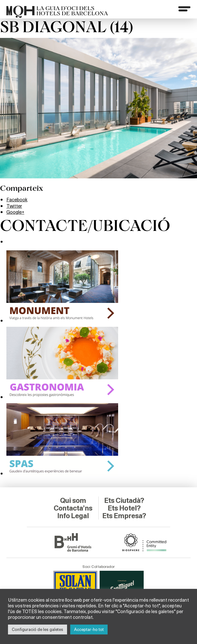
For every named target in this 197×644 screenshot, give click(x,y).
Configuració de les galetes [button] (38, 629)
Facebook (18, 199)
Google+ (16, 211)
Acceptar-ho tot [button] (89, 629)
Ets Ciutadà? (124, 492)
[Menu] (184, 9)
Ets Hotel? (124, 500)
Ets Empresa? (124, 511)
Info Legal (73, 507)
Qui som (73, 492)
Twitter (15, 205)
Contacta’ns (73, 500)
